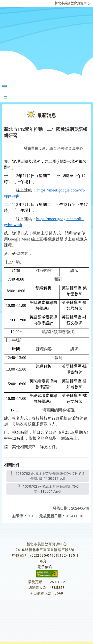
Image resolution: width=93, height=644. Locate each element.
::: (5, 97)
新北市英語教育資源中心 (72, 3)
